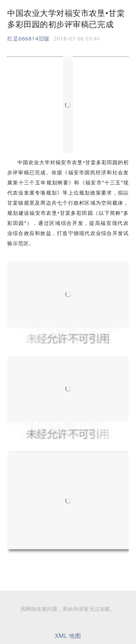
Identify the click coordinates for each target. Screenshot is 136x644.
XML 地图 (68, 636)
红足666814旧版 (28, 38)
